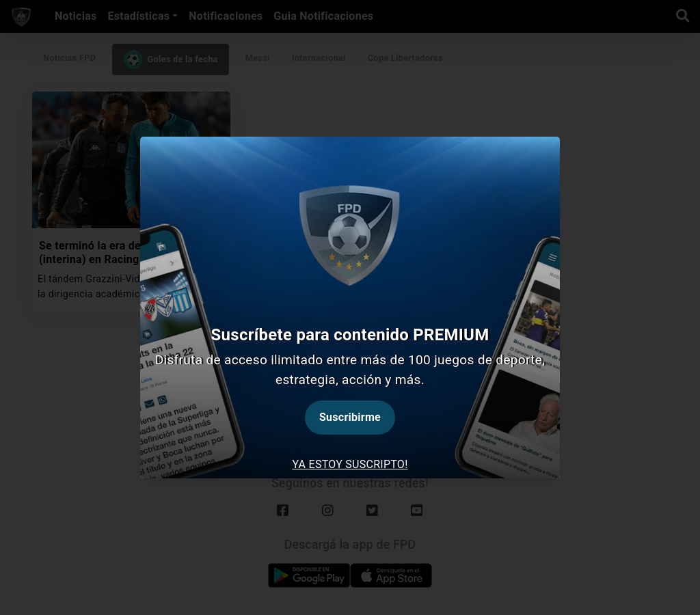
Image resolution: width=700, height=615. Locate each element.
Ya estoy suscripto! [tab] (350, 464)
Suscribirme (350, 417)
